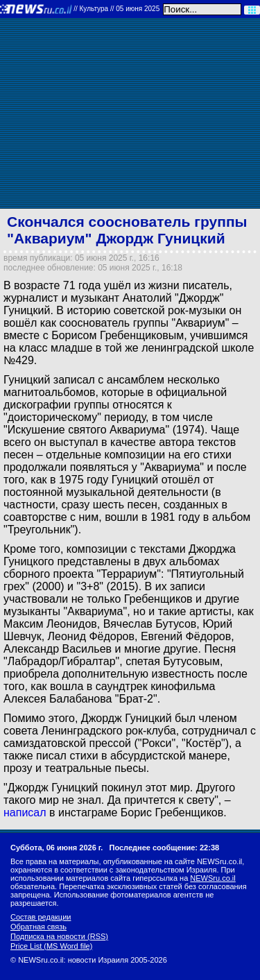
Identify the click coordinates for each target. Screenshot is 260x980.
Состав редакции (41, 917)
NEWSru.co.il (213, 878)
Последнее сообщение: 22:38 (165, 848)
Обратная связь (38, 927)
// (116, 9)
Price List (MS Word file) (51, 946)
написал (25, 813)
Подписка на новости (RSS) (59, 936)
